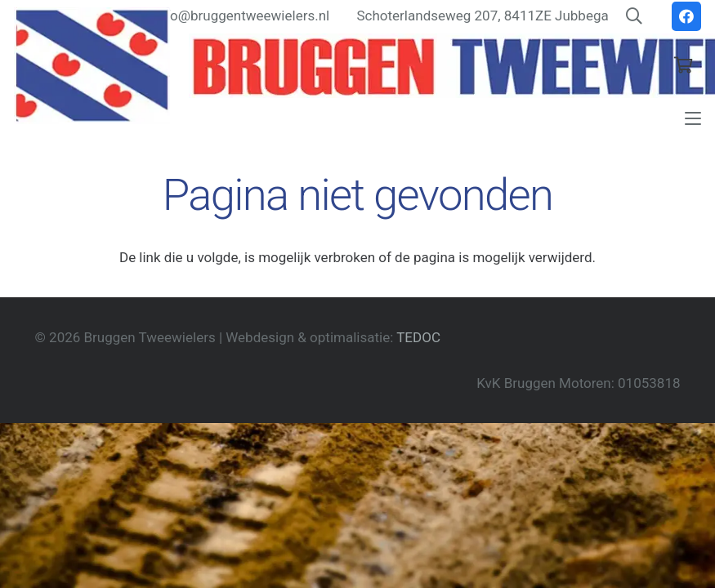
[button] (693, 118)
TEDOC (418, 337)
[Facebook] (686, 16)
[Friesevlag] (92, 66)
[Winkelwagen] (683, 65)
